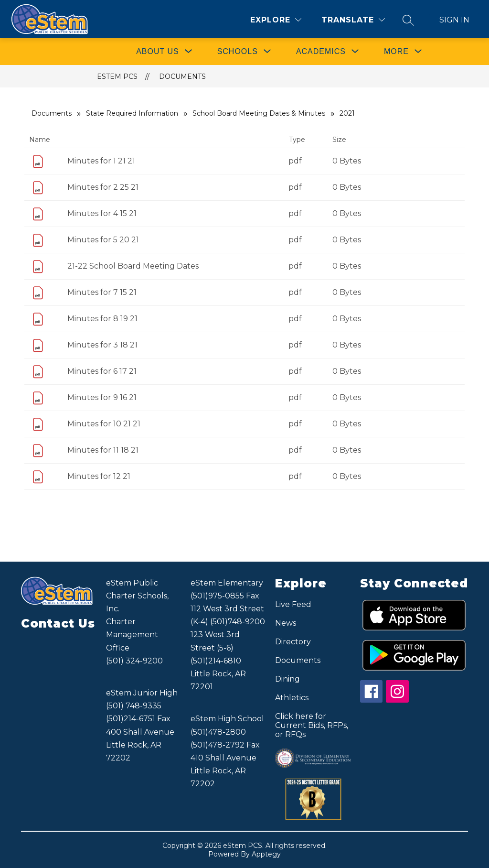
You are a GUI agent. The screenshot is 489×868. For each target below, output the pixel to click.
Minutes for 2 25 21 (103, 187)
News (286, 623)
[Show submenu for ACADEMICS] (321, 52)
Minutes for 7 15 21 (102, 292)
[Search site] (408, 20)
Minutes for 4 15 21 (102, 213)
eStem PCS (117, 76)
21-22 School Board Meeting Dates (133, 266)
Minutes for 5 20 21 (103, 240)
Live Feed (293, 604)
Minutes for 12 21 (99, 476)
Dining (287, 679)
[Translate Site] (353, 20)
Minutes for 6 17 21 (102, 371)
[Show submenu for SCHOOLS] (238, 52)
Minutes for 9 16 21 (102, 397)
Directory (293, 642)
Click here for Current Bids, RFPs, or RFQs (312, 725)
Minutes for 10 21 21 (104, 424)
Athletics (292, 698)
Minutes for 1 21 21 (101, 161)
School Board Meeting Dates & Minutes (259, 113)
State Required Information (132, 113)
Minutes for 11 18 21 (103, 450)
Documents (182, 76)
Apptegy (266, 854)
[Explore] (276, 20)
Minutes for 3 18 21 (102, 345)
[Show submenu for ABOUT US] (158, 52)
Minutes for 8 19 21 (102, 319)
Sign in (454, 20)
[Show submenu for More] (396, 52)
